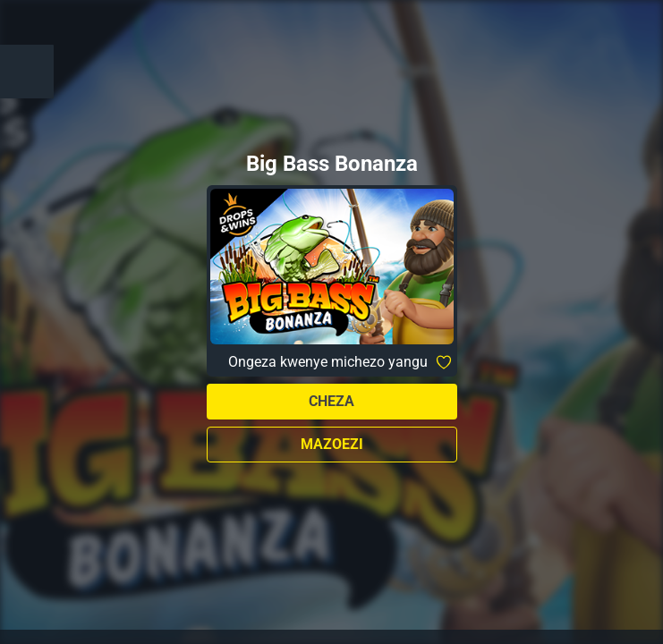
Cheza (331, 401)
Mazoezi (332, 444)
